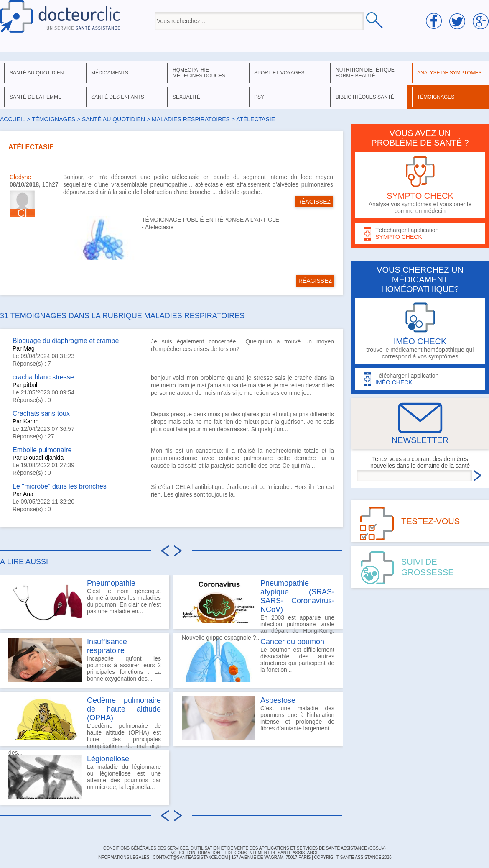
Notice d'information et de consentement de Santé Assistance (244, 853)
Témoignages (53, 119)
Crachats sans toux (41, 414)
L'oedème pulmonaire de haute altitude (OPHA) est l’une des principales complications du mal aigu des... (85, 721)
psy (259, 97)
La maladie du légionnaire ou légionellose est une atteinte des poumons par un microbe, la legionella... (85, 777)
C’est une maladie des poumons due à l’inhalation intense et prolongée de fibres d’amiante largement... (258, 718)
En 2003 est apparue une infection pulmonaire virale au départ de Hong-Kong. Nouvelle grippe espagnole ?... (258, 604)
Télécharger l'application (420, 234)
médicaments (110, 73)
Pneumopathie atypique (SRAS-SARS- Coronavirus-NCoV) (297, 596)
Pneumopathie (111, 583)
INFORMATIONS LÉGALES (123, 857)
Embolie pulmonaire (42, 450)
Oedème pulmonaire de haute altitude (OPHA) (124, 709)
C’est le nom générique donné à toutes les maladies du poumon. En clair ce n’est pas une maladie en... (85, 601)
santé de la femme (36, 97)
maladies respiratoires (191, 119)
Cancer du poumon (292, 642)
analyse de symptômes (449, 73)
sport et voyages (279, 73)
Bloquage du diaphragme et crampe (66, 341)
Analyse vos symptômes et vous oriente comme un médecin (420, 185)
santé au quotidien (37, 73)
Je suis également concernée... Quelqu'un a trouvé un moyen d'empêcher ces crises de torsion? (242, 345)
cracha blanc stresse (43, 377)
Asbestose (278, 700)
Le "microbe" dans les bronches (60, 486)
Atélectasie (159, 227)
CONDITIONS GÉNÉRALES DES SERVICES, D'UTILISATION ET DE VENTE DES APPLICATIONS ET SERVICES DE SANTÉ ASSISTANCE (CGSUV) (244, 848)
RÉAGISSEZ (314, 202)
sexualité (186, 97)
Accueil (13, 119)
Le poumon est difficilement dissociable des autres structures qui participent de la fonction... (258, 660)
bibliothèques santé (365, 97)
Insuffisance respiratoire (107, 646)
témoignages (436, 97)
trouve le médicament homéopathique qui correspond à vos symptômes (420, 331)
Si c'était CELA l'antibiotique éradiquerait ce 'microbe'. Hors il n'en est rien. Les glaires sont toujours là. (242, 491)
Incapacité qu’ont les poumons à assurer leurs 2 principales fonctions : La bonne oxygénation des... (85, 660)
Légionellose (108, 759)
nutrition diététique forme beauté (365, 73)
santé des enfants (118, 97)
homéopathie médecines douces (199, 73)
